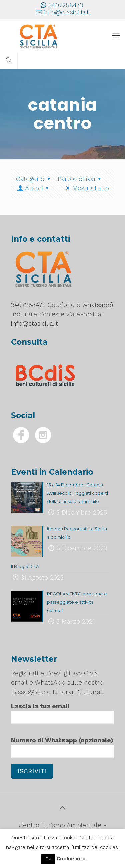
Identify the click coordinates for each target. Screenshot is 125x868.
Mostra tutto (86, 188)
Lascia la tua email (62, 713)
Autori (34, 188)
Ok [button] (48, 859)
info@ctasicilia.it (67, 12)
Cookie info (71, 859)
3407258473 (66, 5)
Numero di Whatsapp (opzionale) (62, 747)
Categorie (35, 179)
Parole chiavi (81, 179)
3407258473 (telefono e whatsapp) (62, 305)
